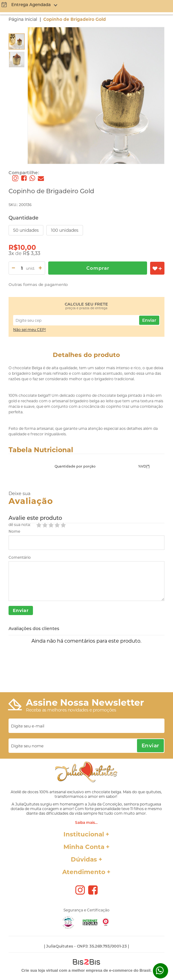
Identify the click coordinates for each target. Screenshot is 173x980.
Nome (14, 531)
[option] (17, 41)
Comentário (20, 558)
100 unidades (65, 230)
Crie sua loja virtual (40, 970)
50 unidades (26, 230)
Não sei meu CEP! (29, 330)
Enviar (149, 320)
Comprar (98, 268)
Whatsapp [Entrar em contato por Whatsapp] (160, 971)
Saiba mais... (86, 822)
